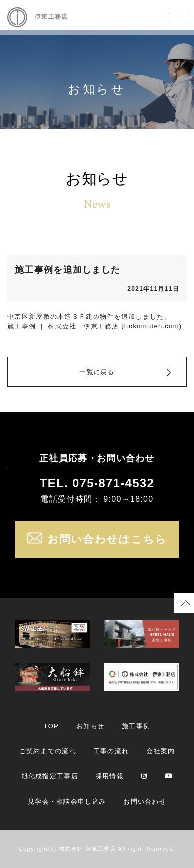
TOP (51, 726)
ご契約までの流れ (48, 751)
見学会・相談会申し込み (67, 802)
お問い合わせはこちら (97, 539)
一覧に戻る (97, 372)
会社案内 (160, 751)
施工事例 (136, 726)
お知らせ (90, 726)
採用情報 (110, 776)
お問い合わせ (145, 802)
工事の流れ (111, 751)
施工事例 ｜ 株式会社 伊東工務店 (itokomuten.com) (95, 326)
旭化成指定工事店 (50, 776)
